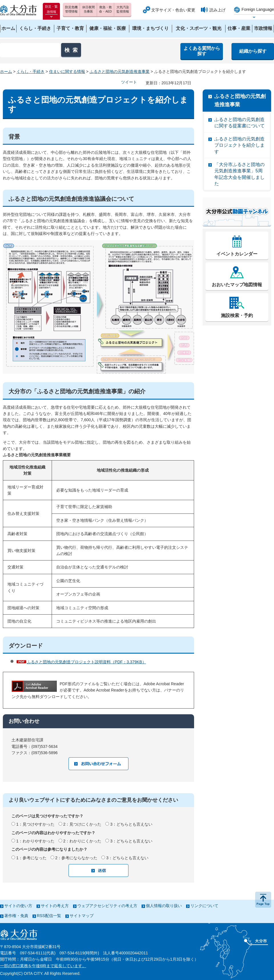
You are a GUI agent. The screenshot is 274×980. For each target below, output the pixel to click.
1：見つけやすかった (35, 824)
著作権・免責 (16, 916)
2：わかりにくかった (82, 841)
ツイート (129, 82)
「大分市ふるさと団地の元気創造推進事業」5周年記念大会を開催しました (239, 174)
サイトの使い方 (18, 906)
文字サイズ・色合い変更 (173, 10)
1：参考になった (31, 858)
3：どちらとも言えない (131, 824)
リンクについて (204, 906)
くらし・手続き (31, 71)
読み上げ (217, 10)
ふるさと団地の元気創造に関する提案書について (239, 123)
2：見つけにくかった (82, 824)
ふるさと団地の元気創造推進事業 (120, 71)
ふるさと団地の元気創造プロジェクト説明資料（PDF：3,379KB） (86, 662)
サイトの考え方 (55, 906)
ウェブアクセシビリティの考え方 (107, 906)
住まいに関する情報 (67, 71)
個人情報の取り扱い (164, 906)
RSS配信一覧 (49, 916)
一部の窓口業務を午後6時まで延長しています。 (43, 966)
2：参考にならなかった (76, 858)
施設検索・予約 (237, 315)
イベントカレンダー (237, 254)
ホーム (6, 71)
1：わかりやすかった (35, 841)
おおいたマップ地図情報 (237, 285)
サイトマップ (82, 916)
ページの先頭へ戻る (263, 900)
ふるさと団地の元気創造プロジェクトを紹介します (239, 145)
